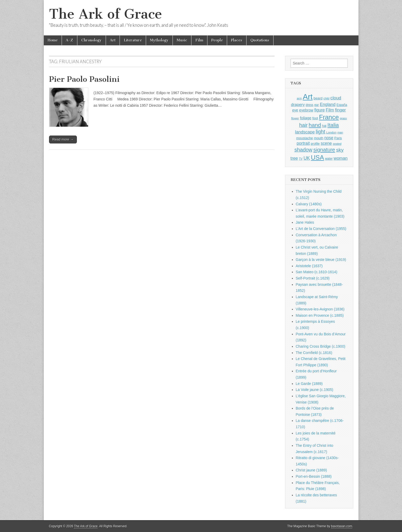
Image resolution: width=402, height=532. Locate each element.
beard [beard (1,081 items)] (318, 98)
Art (113, 40)
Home (53, 40)
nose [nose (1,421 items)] (329, 138)
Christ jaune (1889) (311, 470)
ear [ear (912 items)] (317, 105)
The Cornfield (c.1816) (314, 353)
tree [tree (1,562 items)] (294, 158)
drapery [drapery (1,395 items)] (298, 104)
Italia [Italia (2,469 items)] (333, 125)
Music (182, 40)
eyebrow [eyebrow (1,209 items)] (306, 110)
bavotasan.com (342, 526)
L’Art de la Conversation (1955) (321, 229)
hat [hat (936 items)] (324, 126)
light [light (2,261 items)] (320, 132)
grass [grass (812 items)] (343, 118)
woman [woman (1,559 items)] (341, 158)
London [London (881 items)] (331, 132)
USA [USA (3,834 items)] (318, 157)
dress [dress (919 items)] (310, 105)
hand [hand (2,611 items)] (315, 125)
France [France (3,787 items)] (329, 117)
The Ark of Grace (106, 14)
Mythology (159, 40)
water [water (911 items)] (329, 159)
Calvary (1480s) (309, 204)
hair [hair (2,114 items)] (303, 125)
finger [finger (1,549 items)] (341, 110)
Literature (133, 40)
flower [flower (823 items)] (295, 118)
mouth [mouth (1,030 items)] (319, 138)
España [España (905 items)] (342, 105)
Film (199, 40)
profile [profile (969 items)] (315, 144)
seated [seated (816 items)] (337, 144)
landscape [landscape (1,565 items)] (305, 132)
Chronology (92, 40)
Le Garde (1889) (309, 384)
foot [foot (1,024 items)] (315, 118)
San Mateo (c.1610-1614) (317, 272)
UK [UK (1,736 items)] (307, 158)
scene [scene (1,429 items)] (326, 143)
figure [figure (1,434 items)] (320, 110)
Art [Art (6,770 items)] (307, 97)
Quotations (260, 40)
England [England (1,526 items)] (328, 104)
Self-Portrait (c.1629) (313, 278)
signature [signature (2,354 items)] (324, 150)
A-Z (69, 40)
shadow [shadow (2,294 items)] (304, 150)
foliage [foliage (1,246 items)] (306, 118)
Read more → (63, 139)
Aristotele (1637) (309, 266)
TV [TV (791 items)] (301, 159)
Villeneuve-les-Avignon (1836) (320, 309)
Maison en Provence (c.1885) (320, 315)
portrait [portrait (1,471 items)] (303, 143)
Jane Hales (305, 222)
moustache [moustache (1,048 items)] (304, 138)
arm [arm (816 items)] (299, 98)
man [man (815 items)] (340, 132)
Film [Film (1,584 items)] (330, 110)
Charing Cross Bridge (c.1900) (321, 346)
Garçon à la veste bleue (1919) (321, 260)
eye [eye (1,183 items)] (295, 110)
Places (237, 40)
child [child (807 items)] (326, 98)
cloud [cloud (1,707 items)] (336, 98)
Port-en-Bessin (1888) (314, 476)
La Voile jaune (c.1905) (315, 390)
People (217, 40)
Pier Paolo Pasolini (84, 79)
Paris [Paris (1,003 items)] (338, 138)
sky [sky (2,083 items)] (340, 150)
